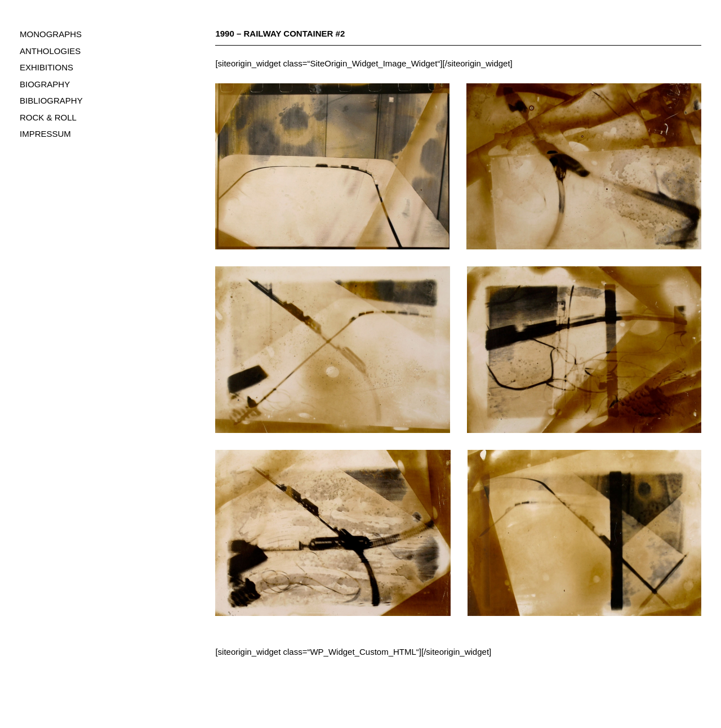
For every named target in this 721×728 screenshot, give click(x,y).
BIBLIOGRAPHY (51, 101)
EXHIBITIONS (46, 67)
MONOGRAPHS (51, 34)
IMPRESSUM (45, 134)
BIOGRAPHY (45, 84)
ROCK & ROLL (48, 117)
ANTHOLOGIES (50, 51)
